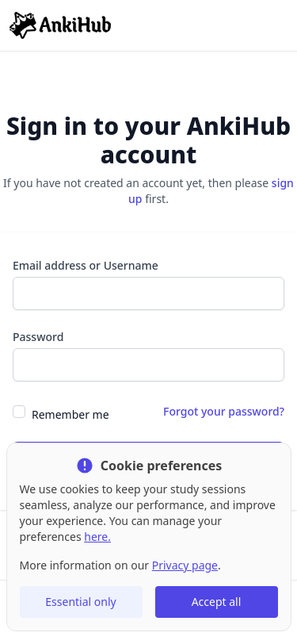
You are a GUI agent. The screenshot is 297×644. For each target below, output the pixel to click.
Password (38, 337)
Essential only (80, 602)
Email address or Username (86, 265)
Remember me (70, 414)
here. (97, 537)
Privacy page (185, 565)
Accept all (217, 602)
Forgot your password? (224, 411)
